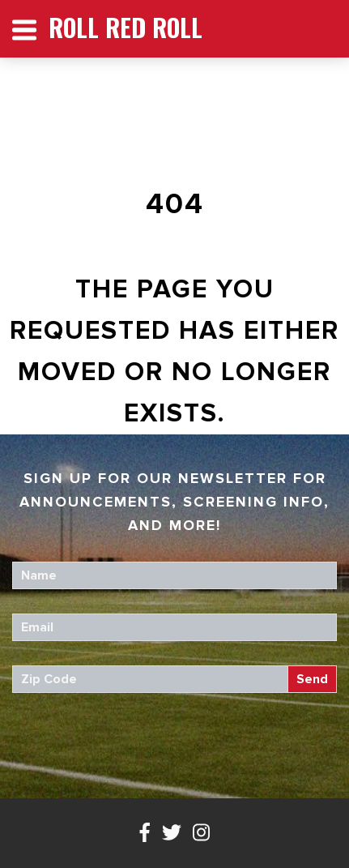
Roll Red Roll (126, 27)
